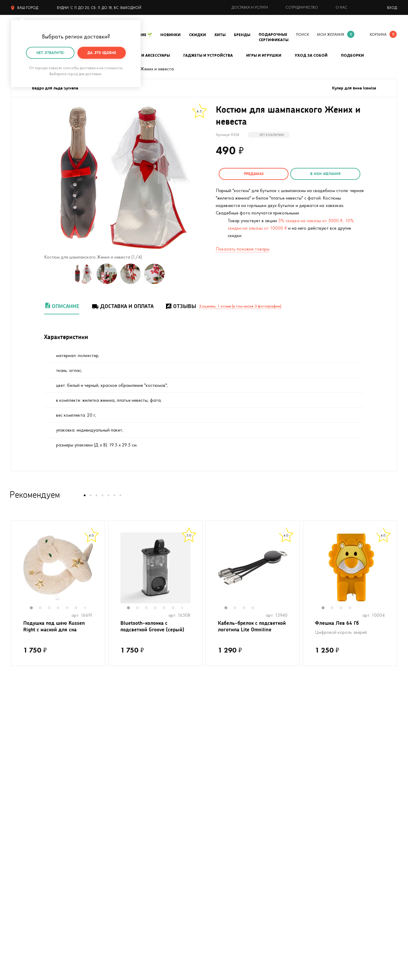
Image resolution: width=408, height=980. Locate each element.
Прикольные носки (126, 827)
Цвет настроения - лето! (36, 782)
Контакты (310, 791)
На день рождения (126, 782)
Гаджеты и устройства (208, 55)
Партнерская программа (229, 854)
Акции (210, 827)
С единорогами (26, 818)
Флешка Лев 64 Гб (338, 623)
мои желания (330, 34)
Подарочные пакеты (31, 863)
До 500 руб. (120, 836)
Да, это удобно (102, 53)
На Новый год (25, 809)
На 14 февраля (123, 863)
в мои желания (315, 174)
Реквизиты (311, 800)
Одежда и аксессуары (146, 55)
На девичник (120, 791)
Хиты (220, 35)
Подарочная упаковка (227, 791)
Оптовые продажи (222, 836)
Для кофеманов (124, 809)
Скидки (197, 35)
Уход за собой (311, 55)
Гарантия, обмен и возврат (231, 818)
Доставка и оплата (122, 306)
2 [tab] (43, 608)
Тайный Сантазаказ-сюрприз (219, 805)
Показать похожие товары (243, 248)
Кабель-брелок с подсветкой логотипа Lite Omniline (250, 631)
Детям (17, 854)
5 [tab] (70, 608)
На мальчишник (123, 800)
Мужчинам (21, 845)
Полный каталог (27, 836)
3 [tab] (52, 608)
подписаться (366, 717)
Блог (305, 818)
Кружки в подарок (29, 827)
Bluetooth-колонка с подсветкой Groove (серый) (154, 627)
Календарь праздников (227, 863)
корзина (378, 34)
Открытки (117, 854)
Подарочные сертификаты (274, 37)
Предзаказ (250, 174)
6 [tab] (79, 608)
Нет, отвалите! (50, 53)
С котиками (23, 800)
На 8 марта (119, 872)
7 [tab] (87, 608)
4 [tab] (61, 608)
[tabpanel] (58, 568)
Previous (17, 572)
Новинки (170, 35)
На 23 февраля (26, 872)
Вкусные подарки (125, 818)
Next (99, 572)
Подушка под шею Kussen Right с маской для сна (56, 627)
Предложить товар (223, 845)
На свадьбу (23, 791)
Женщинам (118, 845)
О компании (312, 782)
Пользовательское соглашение (236, 872)
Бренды (242, 35)
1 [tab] (34, 608)
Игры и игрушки (264, 55)
